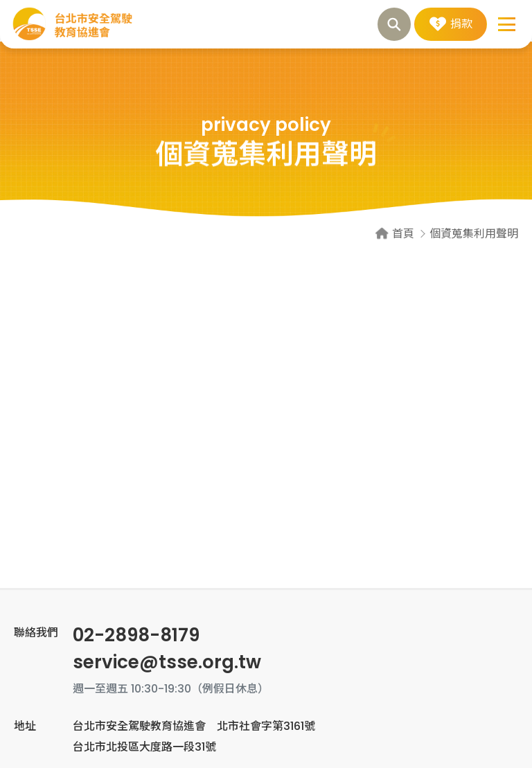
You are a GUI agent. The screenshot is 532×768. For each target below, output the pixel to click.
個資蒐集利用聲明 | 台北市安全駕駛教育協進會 (73, 24)
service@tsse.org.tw (167, 662)
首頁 (403, 234)
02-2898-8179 (136, 635)
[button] (508, 24)
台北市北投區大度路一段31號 (144, 747)
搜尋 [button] (394, 24)
